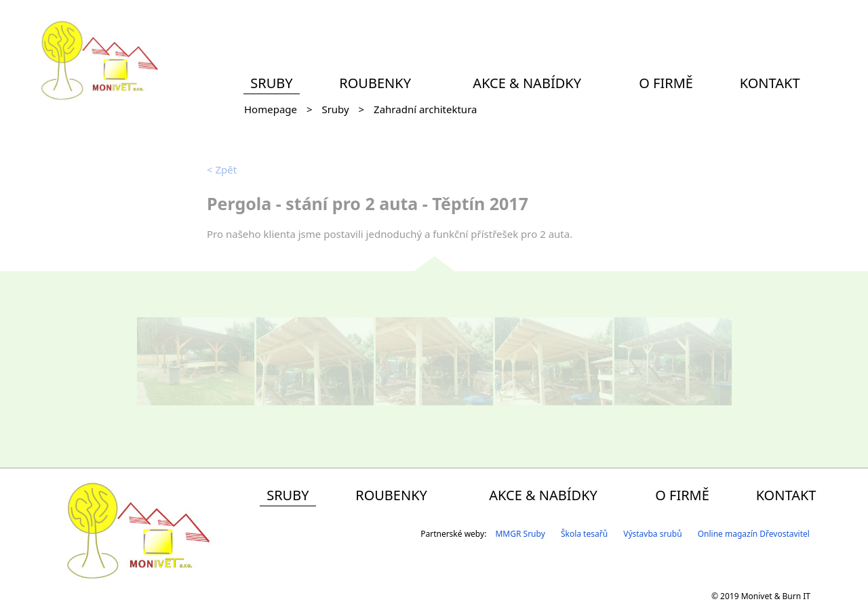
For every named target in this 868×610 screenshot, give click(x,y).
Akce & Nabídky (527, 83)
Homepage (271, 109)
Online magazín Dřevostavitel (754, 534)
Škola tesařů (584, 534)
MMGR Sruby (520, 534)
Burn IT (796, 596)
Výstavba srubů (652, 534)
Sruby (271, 83)
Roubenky (375, 83)
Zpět (222, 169)
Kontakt (770, 83)
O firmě (666, 83)
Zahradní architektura (425, 109)
